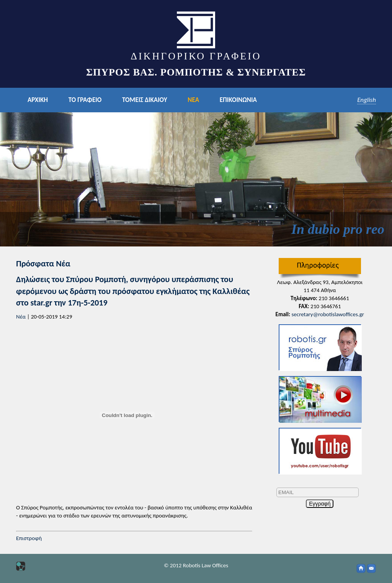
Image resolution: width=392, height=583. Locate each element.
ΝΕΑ (193, 100)
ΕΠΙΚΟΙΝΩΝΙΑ (238, 100)
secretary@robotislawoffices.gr (328, 314)
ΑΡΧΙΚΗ (38, 100)
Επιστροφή (29, 538)
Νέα (21, 317)
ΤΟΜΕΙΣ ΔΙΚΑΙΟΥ (145, 100)
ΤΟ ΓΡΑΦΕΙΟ (85, 100)
